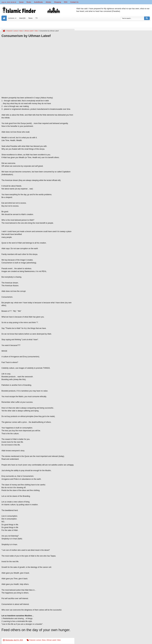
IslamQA (22, 18)
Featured (32, 640)
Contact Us (74, 2)
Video (59, 640)
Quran (21, 2)
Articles (48, 2)
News (30, 18)
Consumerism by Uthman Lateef (26, 36)
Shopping (58, 2)
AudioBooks (39, 2)
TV (37, 18)
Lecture (39, 640)
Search (147, 18)
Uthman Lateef (51, 640)
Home (4, 18)
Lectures (11, 18)
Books (29, 2)
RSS (66, 2)
